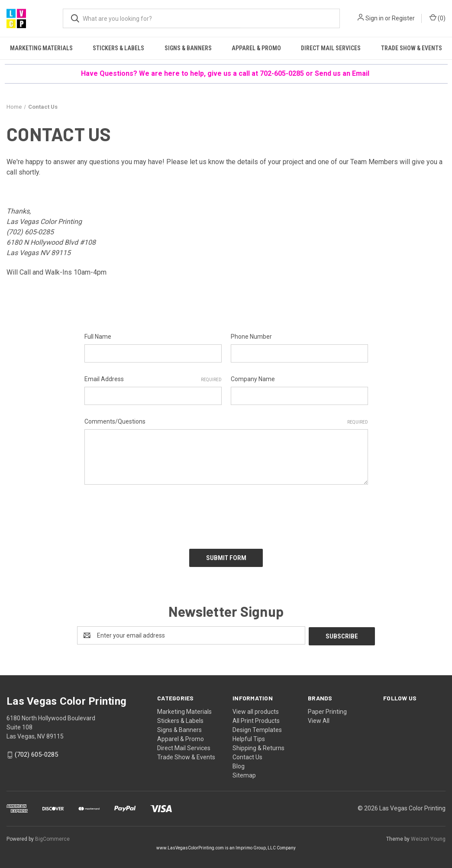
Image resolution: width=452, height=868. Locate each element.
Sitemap (244, 773)
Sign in (375, 18)
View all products (256, 709)
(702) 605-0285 (30, 232)
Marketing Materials (41, 48)
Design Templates (257, 728)
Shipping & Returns (258, 746)
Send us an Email (343, 73)
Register (403, 18)
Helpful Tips (249, 737)
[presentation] (150, 514)
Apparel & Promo (256, 48)
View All (319, 719)
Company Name (253, 379)
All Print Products (256, 719)
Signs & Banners (188, 48)
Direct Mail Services (331, 48)
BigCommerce (52, 837)
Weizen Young (428, 837)
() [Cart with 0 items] (437, 18)
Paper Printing (327, 709)
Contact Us (247, 755)
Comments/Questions (226, 422)
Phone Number (251, 337)
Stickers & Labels (118, 48)
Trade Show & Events (412, 48)
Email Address (153, 379)
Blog (239, 764)
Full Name (98, 337)
